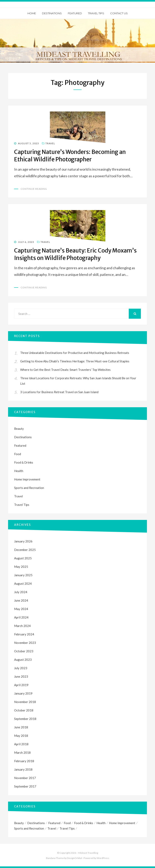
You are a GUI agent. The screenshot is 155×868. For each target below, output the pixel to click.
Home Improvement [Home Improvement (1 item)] (122, 823)
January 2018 (23, 769)
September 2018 (25, 719)
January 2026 (23, 541)
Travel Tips (96, 13)
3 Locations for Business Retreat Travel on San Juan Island (59, 392)
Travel (50, 143)
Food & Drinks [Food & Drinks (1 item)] (84, 823)
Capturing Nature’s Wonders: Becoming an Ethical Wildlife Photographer (70, 156)
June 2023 (21, 676)
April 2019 (21, 685)
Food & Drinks (24, 462)
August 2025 (23, 558)
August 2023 (23, 660)
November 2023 (25, 643)
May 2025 (21, 567)
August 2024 (23, 583)
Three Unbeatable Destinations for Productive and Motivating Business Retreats (75, 353)
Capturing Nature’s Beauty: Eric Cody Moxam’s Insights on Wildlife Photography (75, 254)
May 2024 (21, 609)
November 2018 (25, 702)
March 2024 (22, 626)
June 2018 (21, 727)
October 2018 (24, 710)
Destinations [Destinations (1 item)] (36, 823)
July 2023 (21, 668)
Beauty (19, 429)
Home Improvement (27, 479)
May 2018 (21, 736)
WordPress (103, 858)
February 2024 (24, 634)
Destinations (52, 13)
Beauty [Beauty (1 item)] (19, 823)
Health (19, 471)
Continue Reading (34, 189)
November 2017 (25, 778)
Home (32, 13)
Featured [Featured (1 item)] (54, 823)
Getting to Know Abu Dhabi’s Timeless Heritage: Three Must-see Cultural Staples (75, 361)
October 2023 (24, 651)
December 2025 (25, 550)
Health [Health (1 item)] (101, 823)
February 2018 (24, 761)
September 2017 (25, 786)
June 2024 (21, 600)
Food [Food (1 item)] (67, 823)
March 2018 (22, 753)
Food (18, 454)
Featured (75, 13)
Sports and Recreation (29, 488)
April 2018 (21, 744)
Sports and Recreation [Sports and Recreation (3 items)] (29, 828)
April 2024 (21, 617)
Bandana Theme (55, 858)
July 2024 (21, 592)
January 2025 (23, 575)
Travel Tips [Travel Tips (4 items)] (67, 828)
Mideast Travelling (88, 853)
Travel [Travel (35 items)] (52, 828)
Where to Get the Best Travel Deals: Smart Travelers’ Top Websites (65, 370)
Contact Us (119, 13)
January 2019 (23, 693)
